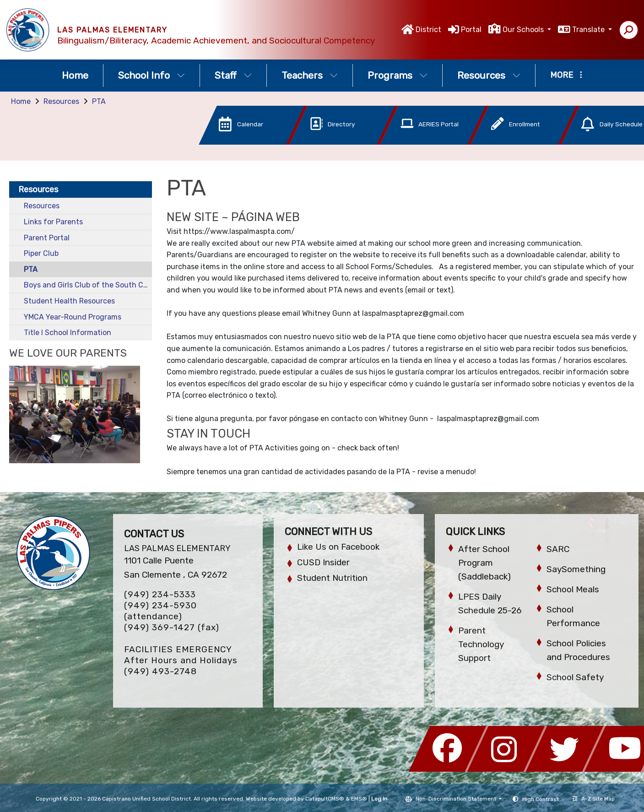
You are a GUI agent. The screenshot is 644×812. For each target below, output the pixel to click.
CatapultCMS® (325, 799)
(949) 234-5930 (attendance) (160, 611)
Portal (471, 30)
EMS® (359, 799)
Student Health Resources (69, 301)
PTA (99, 101)
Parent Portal (47, 238)
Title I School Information (68, 333)
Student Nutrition (332, 578)
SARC (558, 549)
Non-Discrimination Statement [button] (457, 799)
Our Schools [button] (524, 30)
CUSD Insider (323, 562)
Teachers (310, 75)
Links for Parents (53, 222)
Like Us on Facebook (338, 547)
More (566, 75)
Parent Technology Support (481, 644)
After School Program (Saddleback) (484, 563)
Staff (233, 75)
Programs (398, 75)
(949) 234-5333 (160, 594)
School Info (152, 75)
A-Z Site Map (594, 799)
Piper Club (41, 253)
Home (75, 75)
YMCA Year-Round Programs (73, 317)
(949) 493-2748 (160, 671)
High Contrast (541, 799)
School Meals (573, 589)
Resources (489, 75)
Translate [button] (589, 30)
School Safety (575, 677)
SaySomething (576, 569)
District (428, 30)
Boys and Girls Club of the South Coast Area (88, 285)
